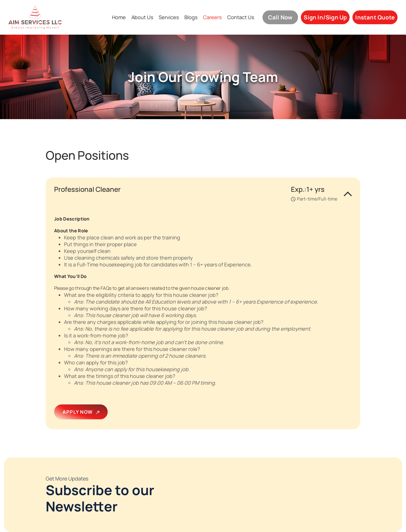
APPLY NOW (81, 412)
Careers (212, 17)
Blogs (191, 17)
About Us (142, 17)
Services (169, 17)
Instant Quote (375, 17)
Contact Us (241, 17)
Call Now (280, 17)
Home (119, 17)
